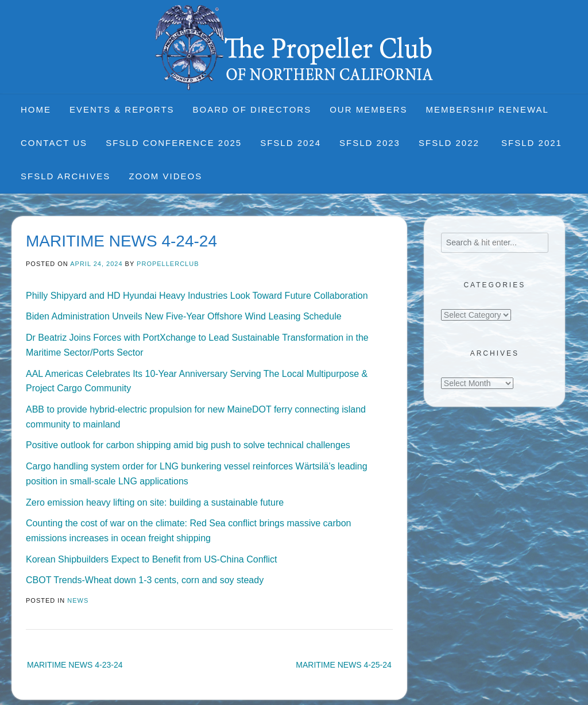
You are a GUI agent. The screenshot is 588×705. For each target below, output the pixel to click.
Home (36, 109)
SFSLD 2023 (370, 143)
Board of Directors (252, 109)
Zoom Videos (165, 176)
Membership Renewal (488, 109)
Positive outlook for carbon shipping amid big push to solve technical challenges (188, 445)
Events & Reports (122, 109)
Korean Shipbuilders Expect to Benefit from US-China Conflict (152, 559)
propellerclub (168, 264)
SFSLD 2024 (291, 143)
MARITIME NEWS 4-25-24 (343, 665)
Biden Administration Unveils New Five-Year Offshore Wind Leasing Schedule (184, 316)
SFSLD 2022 (451, 143)
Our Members (368, 109)
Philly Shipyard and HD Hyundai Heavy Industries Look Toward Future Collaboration (197, 296)
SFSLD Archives (65, 176)
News (78, 600)
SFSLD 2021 (532, 143)
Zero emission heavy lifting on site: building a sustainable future (155, 502)
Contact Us (54, 143)
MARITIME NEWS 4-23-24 (75, 665)
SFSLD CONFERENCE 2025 (174, 143)
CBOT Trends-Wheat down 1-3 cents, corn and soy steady (145, 580)
